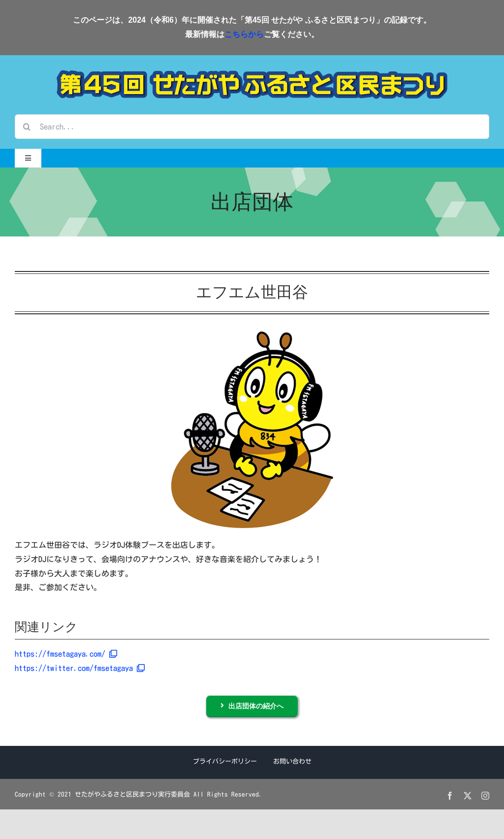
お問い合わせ (292, 761)
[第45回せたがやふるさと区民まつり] (252, 74)
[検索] (27, 127)
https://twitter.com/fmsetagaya (80, 668)
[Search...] (252, 127)
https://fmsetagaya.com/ (66, 654)
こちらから (244, 34)
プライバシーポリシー (225, 761)
